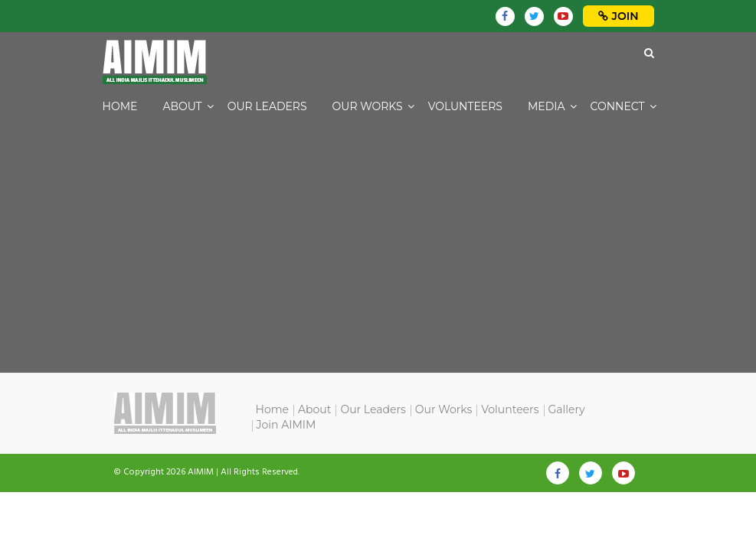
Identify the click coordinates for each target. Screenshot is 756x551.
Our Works (368, 106)
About (182, 106)
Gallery (567, 409)
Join (619, 16)
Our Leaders (267, 106)
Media (547, 106)
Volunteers (465, 106)
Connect (618, 106)
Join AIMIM (286, 425)
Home (120, 106)
